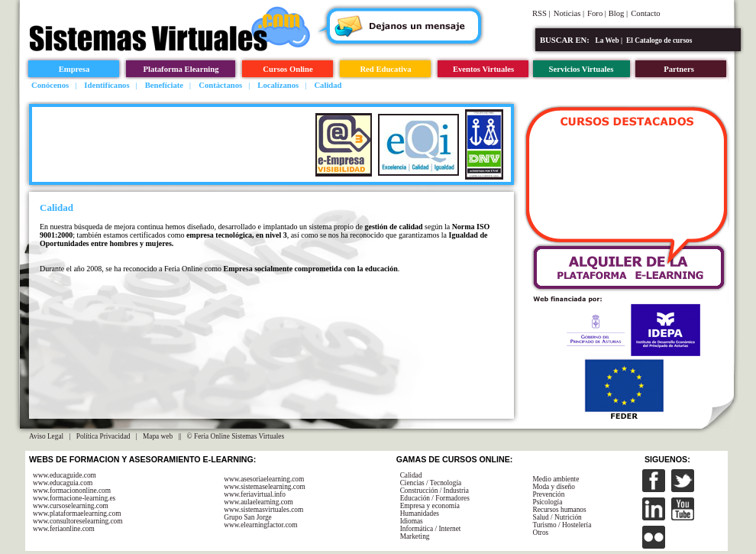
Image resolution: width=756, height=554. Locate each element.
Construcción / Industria (435, 491)
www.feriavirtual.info (255, 494)
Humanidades (420, 514)
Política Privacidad (103, 436)
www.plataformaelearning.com (77, 514)
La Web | (609, 40)
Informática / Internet (431, 529)
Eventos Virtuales (483, 69)
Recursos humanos (559, 510)
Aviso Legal (46, 436)
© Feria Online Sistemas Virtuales (236, 436)
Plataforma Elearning (181, 69)
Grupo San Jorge (248, 517)
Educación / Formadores (435, 498)
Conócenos (50, 85)
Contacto (645, 13)
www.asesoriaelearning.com (264, 479)
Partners (679, 69)
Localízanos (278, 85)
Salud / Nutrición (557, 517)
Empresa (74, 69)
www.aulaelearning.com (258, 502)
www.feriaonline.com (64, 529)
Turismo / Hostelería (562, 525)
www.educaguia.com (63, 483)
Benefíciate (164, 85)
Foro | (598, 13)
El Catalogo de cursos (659, 40)
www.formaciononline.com (72, 491)
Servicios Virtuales (582, 69)
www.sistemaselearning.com (265, 487)
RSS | (541, 13)
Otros (540, 533)
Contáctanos (220, 85)
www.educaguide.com (65, 475)
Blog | (619, 13)
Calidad (328, 85)
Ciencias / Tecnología (431, 483)
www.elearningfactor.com (260, 525)
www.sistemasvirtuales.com (263, 510)
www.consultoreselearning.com (78, 521)
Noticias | (569, 13)
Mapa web (158, 436)
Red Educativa (385, 69)
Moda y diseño (553, 487)
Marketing (415, 536)
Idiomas (412, 521)
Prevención (548, 494)
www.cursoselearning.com (71, 506)
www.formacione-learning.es (74, 498)
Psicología (547, 502)
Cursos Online (288, 69)
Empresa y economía (430, 506)
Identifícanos (107, 85)
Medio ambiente (556, 479)
